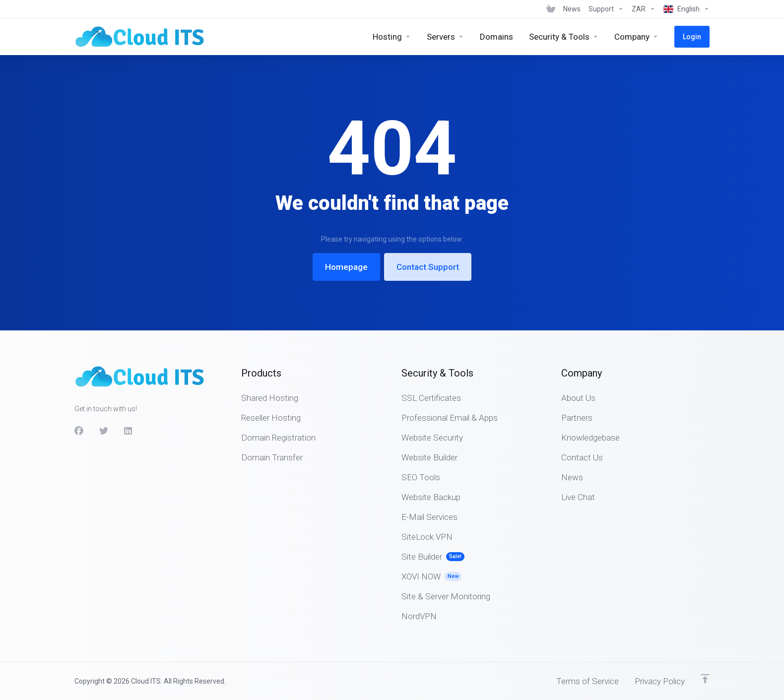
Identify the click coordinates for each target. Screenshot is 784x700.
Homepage (346, 267)
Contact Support (428, 267)
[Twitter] (104, 431)
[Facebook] (79, 431)
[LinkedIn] (129, 431)
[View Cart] (551, 9)
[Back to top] (705, 679)
